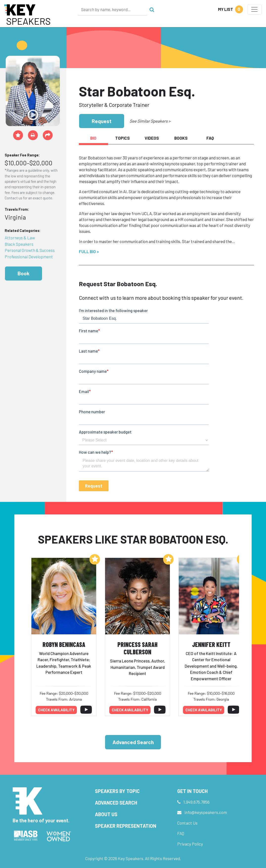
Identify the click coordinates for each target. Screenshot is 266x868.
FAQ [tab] (210, 138)
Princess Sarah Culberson (137, 648)
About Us (106, 814)
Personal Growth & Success (30, 250)
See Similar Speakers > (150, 121)
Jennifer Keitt (211, 644)
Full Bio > (89, 251)
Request (102, 121)
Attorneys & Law (20, 238)
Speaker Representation (126, 826)
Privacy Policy (190, 844)
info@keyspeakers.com (206, 812)
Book (23, 273)
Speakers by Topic (117, 791)
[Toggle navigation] (255, 9)
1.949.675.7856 (197, 802)
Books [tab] (181, 138)
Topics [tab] (122, 138)
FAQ (181, 833)
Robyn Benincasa (64, 644)
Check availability (56, 710)
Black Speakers (19, 244)
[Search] (112, 9)
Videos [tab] (152, 138)
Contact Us (187, 823)
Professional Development (29, 257)
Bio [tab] (93, 138)
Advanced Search (133, 742)
